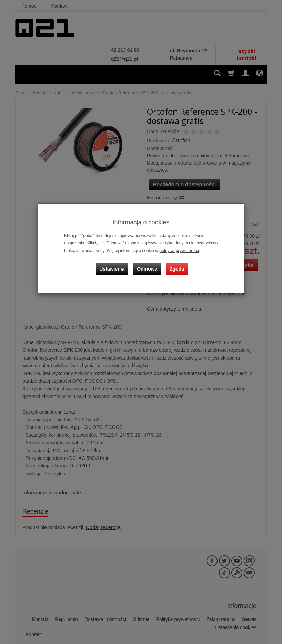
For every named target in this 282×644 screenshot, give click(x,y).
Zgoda (176, 265)
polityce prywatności (178, 250)
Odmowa (148, 265)
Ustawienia (115, 265)
